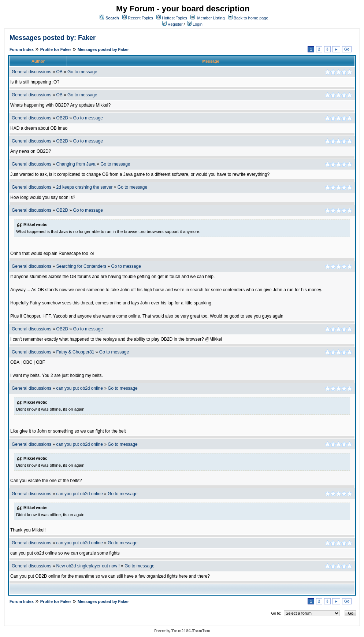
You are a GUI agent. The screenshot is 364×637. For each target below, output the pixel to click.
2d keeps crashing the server (84, 187)
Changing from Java (76, 164)
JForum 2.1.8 (179, 631)
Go (347, 49)
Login (195, 24)
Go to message (82, 72)
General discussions (31, 72)
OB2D (62, 118)
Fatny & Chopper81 (75, 352)
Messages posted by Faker (103, 49)
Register (172, 24)
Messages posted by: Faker (53, 38)
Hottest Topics (174, 18)
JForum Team (201, 631)
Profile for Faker (56, 49)
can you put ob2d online (79, 388)
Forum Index (22, 49)
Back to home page (251, 18)
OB (59, 72)
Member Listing (211, 18)
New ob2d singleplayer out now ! (88, 566)
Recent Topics (140, 18)
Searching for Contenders (82, 266)
